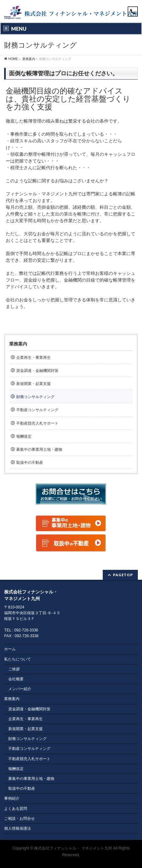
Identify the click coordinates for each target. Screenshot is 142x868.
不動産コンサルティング (37, 410)
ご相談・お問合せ (19, 819)
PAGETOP (123, 575)
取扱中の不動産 (30, 463)
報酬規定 (24, 436)
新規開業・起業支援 (34, 384)
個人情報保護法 (18, 828)
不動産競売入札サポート (37, 423)
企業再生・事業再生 (34, 358)
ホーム (10, 649)
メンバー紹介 (20, 689)
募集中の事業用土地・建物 (39, 449)
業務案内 (18, 344)
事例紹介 (12, 798)
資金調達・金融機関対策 (37, 371)
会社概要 (16, 679)
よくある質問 (16, 809)
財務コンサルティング (35, 397)
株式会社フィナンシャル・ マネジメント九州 (73, 848)
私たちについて (18, 659)
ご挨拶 (14, 669)
